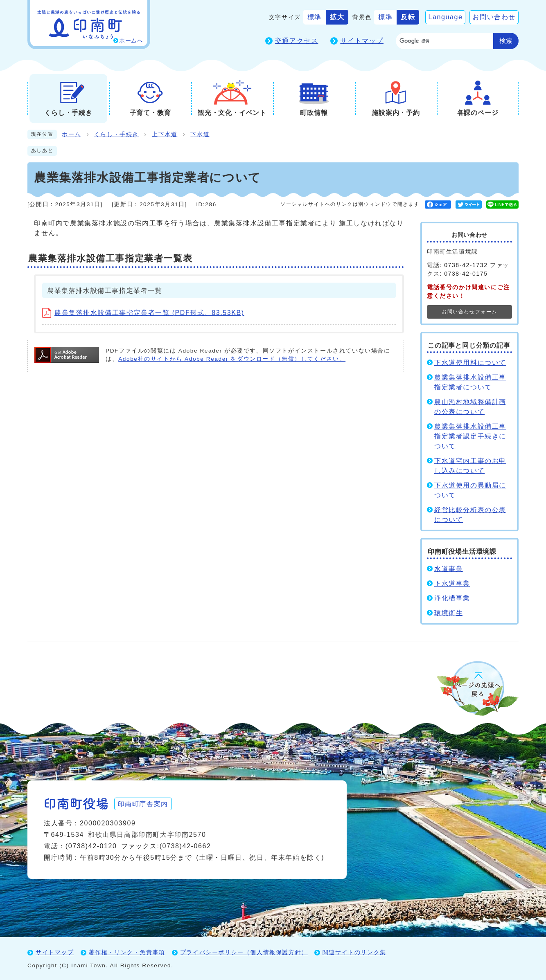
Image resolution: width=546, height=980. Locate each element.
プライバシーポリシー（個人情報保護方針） (244, 952)
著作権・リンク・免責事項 (127, 952)
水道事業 (449, 569)
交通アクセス (297, 41)
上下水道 (165, 134)
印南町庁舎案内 (144, 803)
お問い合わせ (494, 17)
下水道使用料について (470, 363)
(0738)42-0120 (91, 846)
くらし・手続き (116, 134)
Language (445, 17)
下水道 (200, 134)
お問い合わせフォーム (469, 312)
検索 (506, 41)
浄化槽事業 (452, 598)
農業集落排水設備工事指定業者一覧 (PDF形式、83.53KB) (143, 313)
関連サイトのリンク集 (354, 952)
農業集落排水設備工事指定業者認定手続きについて (470, 436)
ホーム (71, 134)
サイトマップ (362, 41)
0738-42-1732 (466, 265)
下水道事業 (452, 583)
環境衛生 (449, 613)
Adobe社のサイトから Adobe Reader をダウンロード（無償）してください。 (232, 359)
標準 (315, 17)
